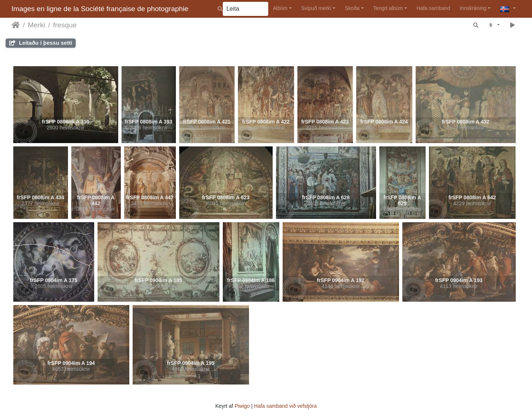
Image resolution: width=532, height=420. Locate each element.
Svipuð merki (316, 8)
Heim (16, 25)
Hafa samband (434, 8)
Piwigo (242, 406)
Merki (36, 25)
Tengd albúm (388, 8)
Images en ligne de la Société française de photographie (100, 9)
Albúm (280, 8)
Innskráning (473, 8)
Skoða (352, 8)
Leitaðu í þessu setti (41, 43)
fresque (65, 25)
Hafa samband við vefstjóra (286, 406)
